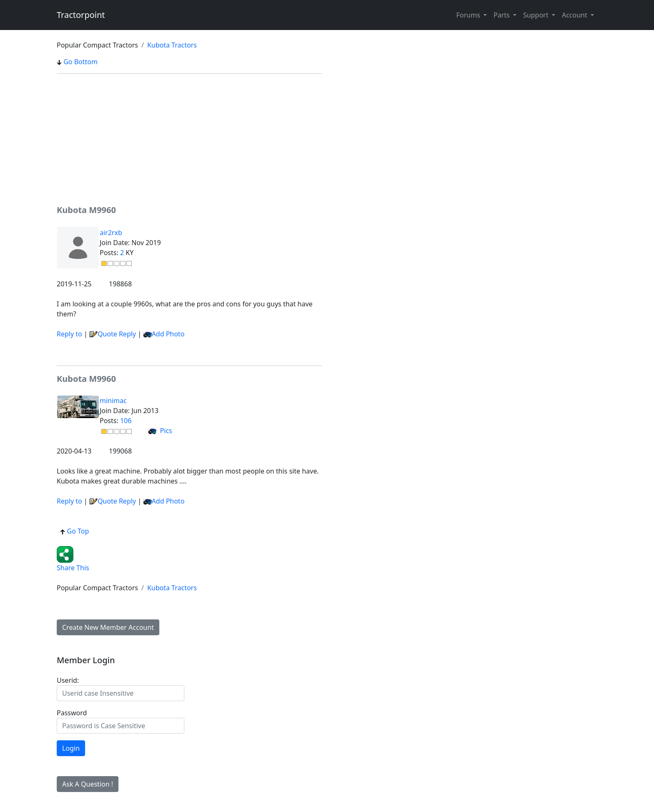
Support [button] (537, 15)
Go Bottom (77, 62)
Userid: (68, 680)
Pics (160, 431)
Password (72, 713)
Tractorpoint (81, 15)
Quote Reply (113, 334)
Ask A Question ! (88, 784)
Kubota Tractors (172, 45)
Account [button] (575, 15)
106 (126, 421)
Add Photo (168, 334)
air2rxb (111, 233)
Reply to (69, 334)
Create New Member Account (108, 627)
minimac (113, 401)
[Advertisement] (189, 139)
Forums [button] (469, 15)
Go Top (74, 531)
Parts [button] (502, 15)
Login (71, 748)
